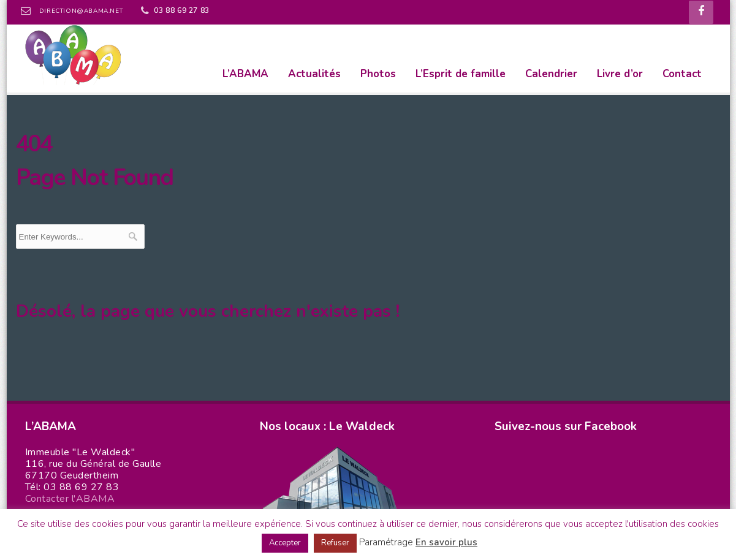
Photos (378, 74)
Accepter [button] (285, 543)
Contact (682, 74)
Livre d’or (620, 74)
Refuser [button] (335, 543)
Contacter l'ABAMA (70, 499)
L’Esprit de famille (461, 74)
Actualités (314, 74)
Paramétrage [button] (386, 542)
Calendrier (551, 74)
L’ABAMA (245, 74)
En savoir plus (446, 542)
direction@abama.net (81, 11)
